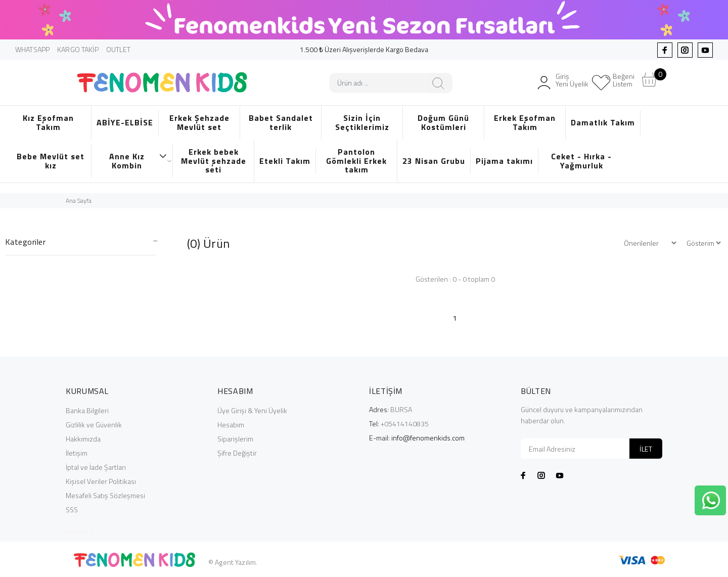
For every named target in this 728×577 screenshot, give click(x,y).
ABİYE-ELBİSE (125, 122)
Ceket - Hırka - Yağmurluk (581, 161)
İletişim (77, 453)
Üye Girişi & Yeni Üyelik (252, 410)
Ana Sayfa (79, 201)
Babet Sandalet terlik (281, 122)
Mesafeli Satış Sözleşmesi (105, 495)
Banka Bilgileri (87, 410)
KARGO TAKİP (78, 49)
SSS (72, 509)
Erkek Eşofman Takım (525, 122)
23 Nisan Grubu (434, 161)
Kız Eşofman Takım (48, 122)
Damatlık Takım (603, 122)
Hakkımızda (83, 439)
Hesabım (231, 425)
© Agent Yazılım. (233, 562)
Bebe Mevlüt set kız (51, 161)
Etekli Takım (285, 161)
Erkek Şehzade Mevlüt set (199, 122)
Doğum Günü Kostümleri (443, 122)
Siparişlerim (235, 439)
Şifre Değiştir (237, 453)
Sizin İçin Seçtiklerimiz (362, 122)
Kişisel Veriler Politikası (101, 481)
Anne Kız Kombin (138, 161)
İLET (646, 449)
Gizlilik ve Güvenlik (94, 425)
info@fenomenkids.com (428, 438)
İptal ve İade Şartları (96, 467)
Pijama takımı (504, 161)
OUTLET (119, 49)
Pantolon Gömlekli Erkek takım (356, 161)
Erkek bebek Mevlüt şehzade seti (214, 161)
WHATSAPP (32, 49)
